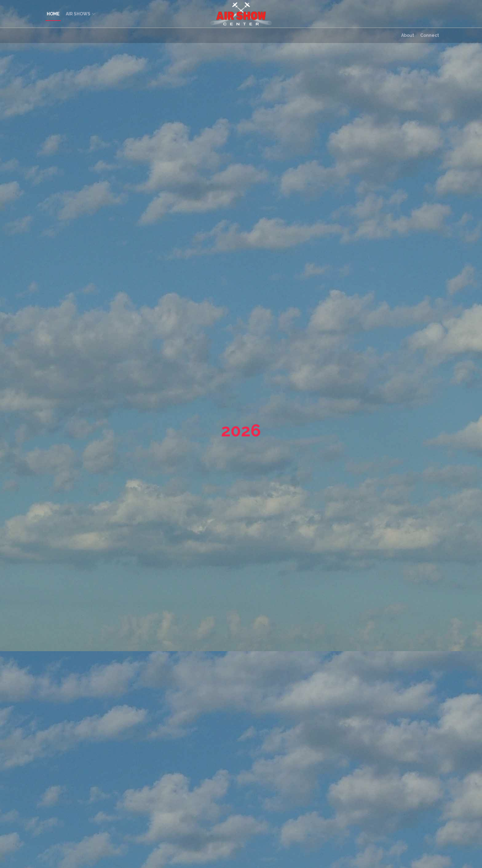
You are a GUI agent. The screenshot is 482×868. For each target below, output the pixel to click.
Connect (430, 35)
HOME (53, 14)
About (408, 35)
